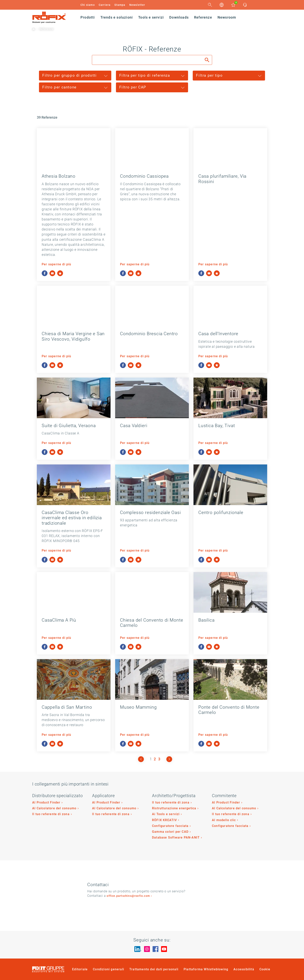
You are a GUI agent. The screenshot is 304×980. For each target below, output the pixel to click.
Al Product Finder (46, 802)
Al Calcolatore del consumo (54, 808)
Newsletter (137, 5)
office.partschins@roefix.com (128, 896)
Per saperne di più (57, 264)
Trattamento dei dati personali (154, 969)
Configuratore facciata (170, 826)
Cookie (265, 969)
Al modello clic (224, 820)
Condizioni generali (108, 969)
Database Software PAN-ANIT (176, 837)
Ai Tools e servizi (166, 814)
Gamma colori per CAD (170, 832)
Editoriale (80, 969)
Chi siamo (88, 5)
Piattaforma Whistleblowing (206, 969)
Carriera (105, 5)
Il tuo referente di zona (51, 814)
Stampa (120, 5)
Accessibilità (244, 969)
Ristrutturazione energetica (174, 808)
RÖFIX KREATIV (165, 820)
